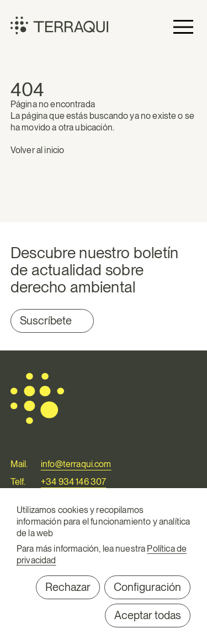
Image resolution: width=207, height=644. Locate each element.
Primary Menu (183, 27)
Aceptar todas (148, 615)
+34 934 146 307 (73, 482)
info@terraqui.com (76, 464)
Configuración (147, 587)
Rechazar (68, 587)
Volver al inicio (38, 150)
